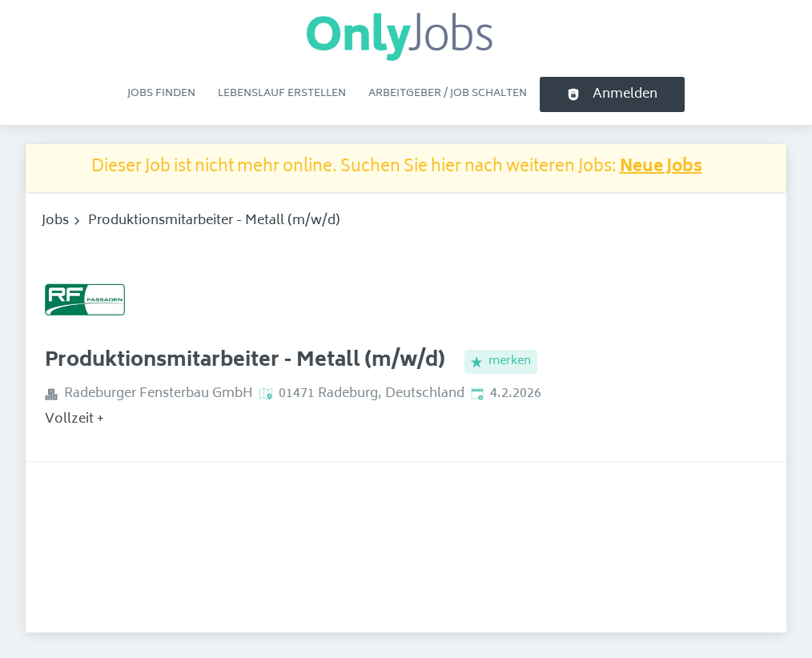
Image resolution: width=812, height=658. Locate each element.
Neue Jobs (661, 168)
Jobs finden (161, 94)
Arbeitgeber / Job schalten (448, 94)
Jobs (55, 221)
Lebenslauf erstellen (282, 94)
